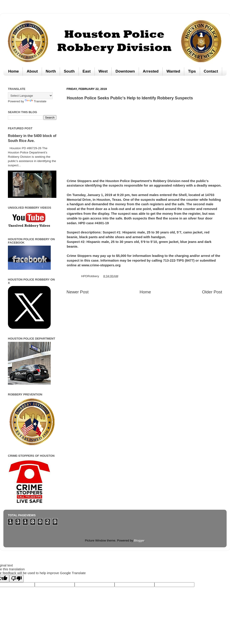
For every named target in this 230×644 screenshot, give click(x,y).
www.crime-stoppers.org (101, 265)
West (103, 71)
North (51, 71)
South (69, 71)
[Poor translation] (16, 579)
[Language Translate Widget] (30, 96)
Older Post (212, 292)
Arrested (151, 71)
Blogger (139, 540)
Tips (192, 71)
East (87, 71)
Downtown (125, 71)
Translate (36, 101)
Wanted (173, 71)
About (32, 71)
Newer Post (78, 292)
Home (13, 71)
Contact (211, 71)
